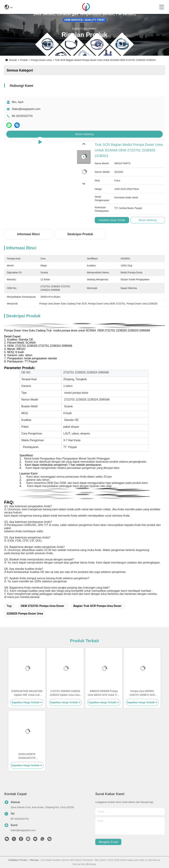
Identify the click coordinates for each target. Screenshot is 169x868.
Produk (24, 60)
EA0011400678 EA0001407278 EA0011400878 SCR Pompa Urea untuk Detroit (27, 756)
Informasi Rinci (28, 234)
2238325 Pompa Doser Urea (25, 614)
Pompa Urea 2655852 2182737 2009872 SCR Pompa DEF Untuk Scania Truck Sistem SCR (142, 693)
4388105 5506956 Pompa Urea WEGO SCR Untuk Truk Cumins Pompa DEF (104, 693)
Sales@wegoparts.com (26, 109)
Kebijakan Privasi (18, 860)
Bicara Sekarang (84, 134)
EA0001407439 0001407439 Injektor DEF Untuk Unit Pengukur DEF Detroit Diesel (27, 693)
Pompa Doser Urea (41, 60)
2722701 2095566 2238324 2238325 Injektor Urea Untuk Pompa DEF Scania (65, 693)
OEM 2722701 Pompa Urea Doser (42, 606)
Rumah (13, 60)
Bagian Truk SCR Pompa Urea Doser (97, 606)
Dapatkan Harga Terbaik (112, 220)
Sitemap (34, 860)
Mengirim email (108, 842)
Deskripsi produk (80, 234)
